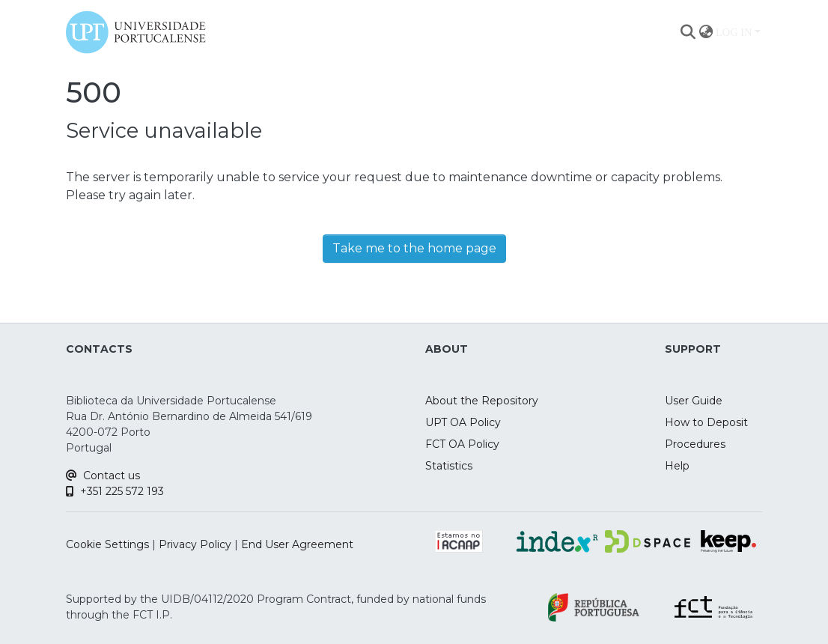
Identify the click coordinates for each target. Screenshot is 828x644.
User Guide (694, 401)
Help (677, 466)
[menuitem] (706, 32)
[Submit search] (688, 32)
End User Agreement (297, 544)
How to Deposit (706, 422)
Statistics (449, 466)
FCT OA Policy (462, 444)
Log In (734, 32)
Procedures (695, 444)
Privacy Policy (195, 544)
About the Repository (482, 401)
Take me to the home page (414, 248)
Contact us (103, 476)
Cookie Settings (107, 544)
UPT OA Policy (463, 422)
